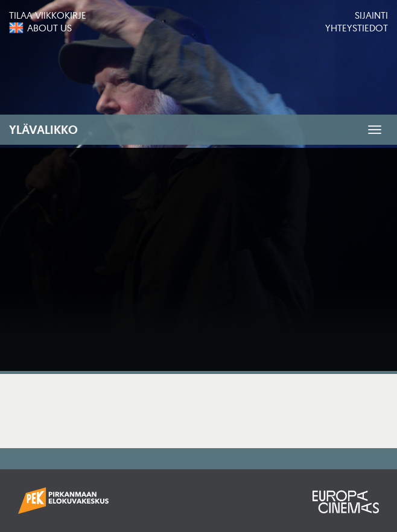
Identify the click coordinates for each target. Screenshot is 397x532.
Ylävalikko (43, 130)
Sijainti (371, 15)
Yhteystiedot (357, 28)
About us (49, 28)
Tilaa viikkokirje (48, 15)
